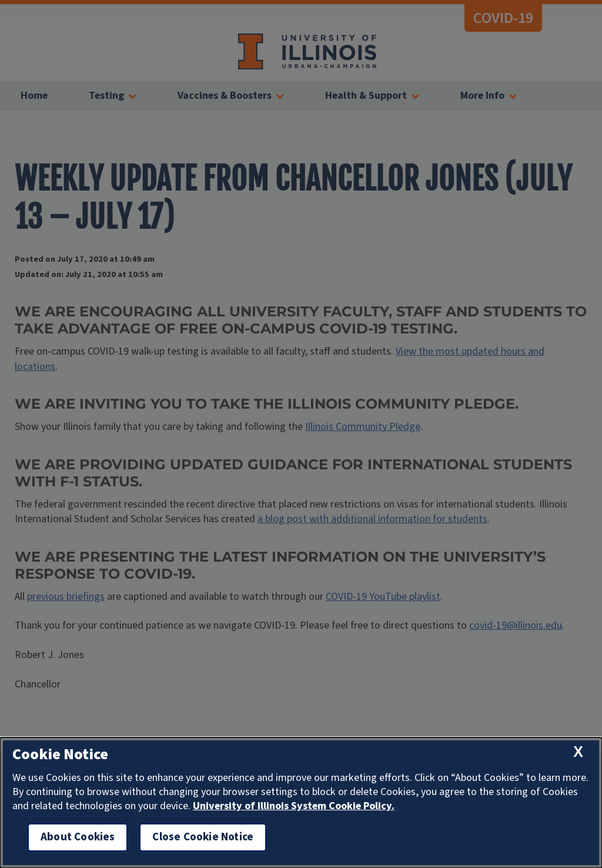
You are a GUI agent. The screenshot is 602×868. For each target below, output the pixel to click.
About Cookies (78, 837)
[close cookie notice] (578, 752)
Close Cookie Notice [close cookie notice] (203, 837)
